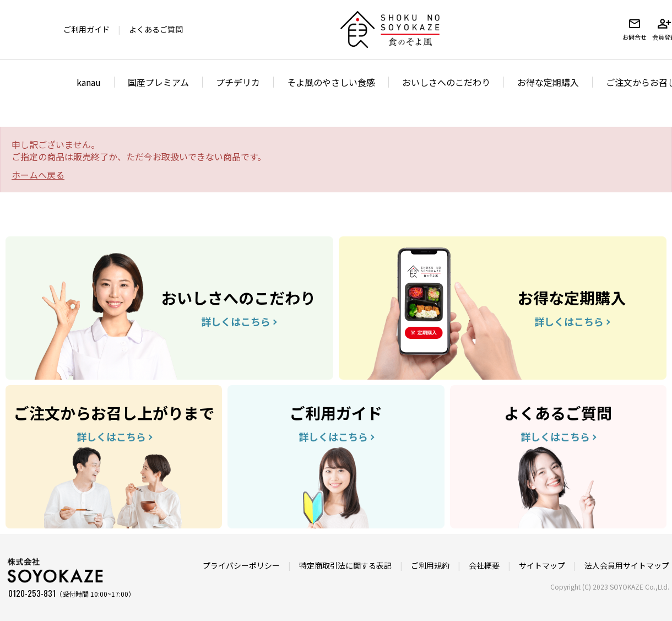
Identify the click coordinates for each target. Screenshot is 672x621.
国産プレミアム (158, 82)
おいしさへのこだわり (446, 82)
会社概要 (484, 565)
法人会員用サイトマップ (627, 565)
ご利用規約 (430, 565)
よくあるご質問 (156, 29)
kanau (89, 82)
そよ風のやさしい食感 (331, 82)
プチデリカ (238, 82)
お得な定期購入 (548, 82)
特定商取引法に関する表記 (345, 565)
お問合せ (635, 29)
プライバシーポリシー (241, 565)
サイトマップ (542, 565)
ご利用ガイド (86, 29)
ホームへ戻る (38, 175)
